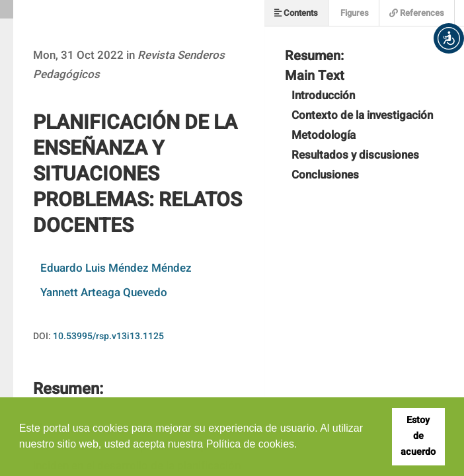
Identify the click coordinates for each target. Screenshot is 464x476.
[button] (449, 38)
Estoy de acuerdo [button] (418, 436)
